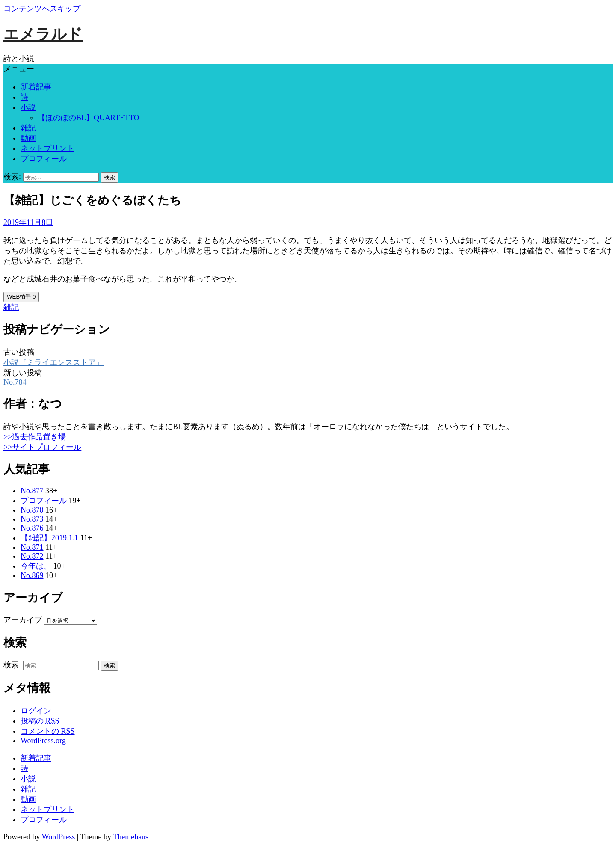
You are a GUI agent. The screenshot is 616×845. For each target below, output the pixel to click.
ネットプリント (47, 148)
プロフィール (44, 159)
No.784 (15, 382)
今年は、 (36, 566)
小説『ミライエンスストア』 (53, 362)
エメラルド (43, 34)
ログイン (36, 711)
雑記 (28, 128)
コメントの (48, 731)
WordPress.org (43, 741)
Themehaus (131, 837)
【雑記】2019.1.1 (49, 538)
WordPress (59, 837)
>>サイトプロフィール (42, 447)
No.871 (32, 547)
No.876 (32, 528)
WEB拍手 (21, 297)
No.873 (32, 519)
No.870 (32, 510)
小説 (28, 107)
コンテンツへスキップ (42, 9)
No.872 (32, 556)
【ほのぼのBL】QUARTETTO (89, 118)
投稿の (40, 721)
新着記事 (36, 87)
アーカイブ (23, 620)
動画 (28, 138)
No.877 (32, 491)
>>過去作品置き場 (35, 437)
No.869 (32, 575)
